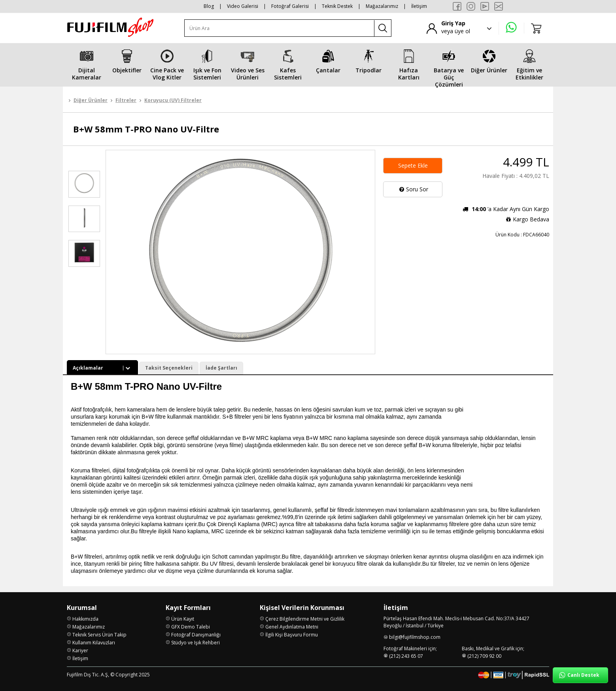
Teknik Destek (337, 6)
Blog (209, 6)
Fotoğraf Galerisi (290, 6)
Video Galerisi (243, 6)
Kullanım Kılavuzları (94, 643)
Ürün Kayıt (183, 619)
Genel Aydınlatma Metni (292, 627)
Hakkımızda (85, 619)
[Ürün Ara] (280, 28)
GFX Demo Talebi (191, 627)
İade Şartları (221, 368)
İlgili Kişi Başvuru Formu (292, 635)
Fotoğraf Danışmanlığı (196, 635)
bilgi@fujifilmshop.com (415, 637)
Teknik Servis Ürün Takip (99, 635)
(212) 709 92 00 (484, 656)
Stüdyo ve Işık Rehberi (196, 643)
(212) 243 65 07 (406, 656)
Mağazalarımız (382, 6)
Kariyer (80, 650)
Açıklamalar (102, 368)
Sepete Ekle (413, 165)
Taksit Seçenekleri (169, 368)
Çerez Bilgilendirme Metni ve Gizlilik (305, 619)
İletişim (419, 6)
